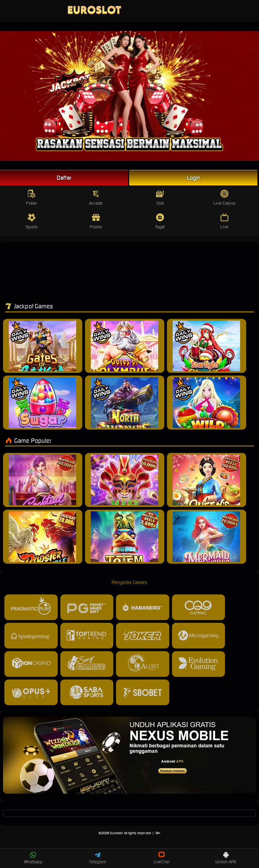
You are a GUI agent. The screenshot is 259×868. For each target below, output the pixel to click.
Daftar (64, 178)
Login (194, 178)
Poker (32, 198)
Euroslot (117, 833)
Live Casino (224, 198)
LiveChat (162, 858)
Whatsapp (33, 858)
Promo (96, 221)
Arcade (96, 198)
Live (224, 221)
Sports (32, 221)
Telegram (97, 858)
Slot (160, 198)
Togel (160, 221)
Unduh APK (226, 858)
